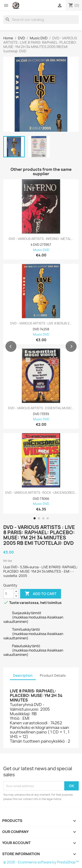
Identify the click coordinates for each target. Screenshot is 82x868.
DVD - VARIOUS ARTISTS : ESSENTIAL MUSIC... (41, 408)
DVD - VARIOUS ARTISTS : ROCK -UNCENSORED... (41, 493)
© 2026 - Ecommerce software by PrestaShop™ (41, 862)
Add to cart (41, 594)
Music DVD (41, 250)
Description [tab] (23, 676)
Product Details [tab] (53, 676)
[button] (11, 346)
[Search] (41, 20)
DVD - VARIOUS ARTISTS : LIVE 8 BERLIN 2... (41, 323)
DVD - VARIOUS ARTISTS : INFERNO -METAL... (41, 239)
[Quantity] (9, 594)
